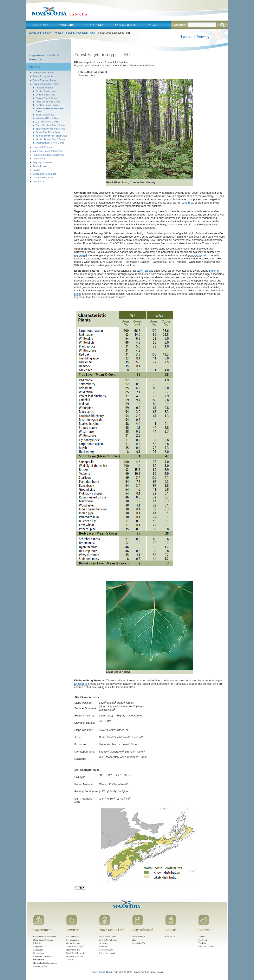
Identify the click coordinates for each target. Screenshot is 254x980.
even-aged (81, 255)
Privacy (94, 972)
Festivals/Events (106, 950)
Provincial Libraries (108, 953)
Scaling (37, 170)
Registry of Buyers (42, 162)
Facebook (203, 940)
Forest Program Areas (44, 80)
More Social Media (207, 946)
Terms (102, 972)
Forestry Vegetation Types (80, 33)
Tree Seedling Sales (43, 177)
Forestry (58, 33)
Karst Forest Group (45, 115)
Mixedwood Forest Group (48, 118)
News (153, 25)
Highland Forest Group (47, 105)
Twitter (202, 937)
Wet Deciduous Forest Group (50, 143)
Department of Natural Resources (44, 57)
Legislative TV (139, 943)
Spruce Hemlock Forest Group (51, 129)
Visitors (67, 25)
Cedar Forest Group (46, 95)
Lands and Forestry (40, 33)
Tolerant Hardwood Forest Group (52, 136)
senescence (195, 255)
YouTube (202, 943)
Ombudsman (39, 960)
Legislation (38, 950)
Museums (104, 946)
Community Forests (43, 72)
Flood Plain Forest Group (48, 102)
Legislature (38, 946)
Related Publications (46, 91)
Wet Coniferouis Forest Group (50, 139)
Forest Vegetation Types (46, 84)
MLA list (37, 943)
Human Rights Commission (45, 963)
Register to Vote (40, 966)
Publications (39, 158)
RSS (134, 940)
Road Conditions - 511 (76, 953)
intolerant (215, 271)
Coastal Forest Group (46, 98)
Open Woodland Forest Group (50, 125)
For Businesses (73, 940)
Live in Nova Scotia (108, 940)
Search (180, 25)
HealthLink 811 (73, 950)
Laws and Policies (42, 147)
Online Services (73, 943)
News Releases (139, 937)
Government (126, 25)
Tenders (70, 960)
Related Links (40, 166)
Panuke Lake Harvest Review (48, 155)
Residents (40, 25)
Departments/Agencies (43, 940)
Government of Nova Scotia (45, 937)
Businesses (95, 25)
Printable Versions (45, 88)
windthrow (188, 203)
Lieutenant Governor (42, 956)
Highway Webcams (75, 956)
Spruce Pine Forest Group (48, 132)
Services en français (75, 946)
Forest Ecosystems (43, 76)
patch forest (144, 271)
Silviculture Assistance (45, 174)
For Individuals (73, 937)
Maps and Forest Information (48, 151)
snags (78, 294)
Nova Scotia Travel (108, 937)
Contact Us (39, 181)
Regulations (39, 953)
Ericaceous (81, 684)
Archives (103, 943)
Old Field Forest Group (47, 122)
